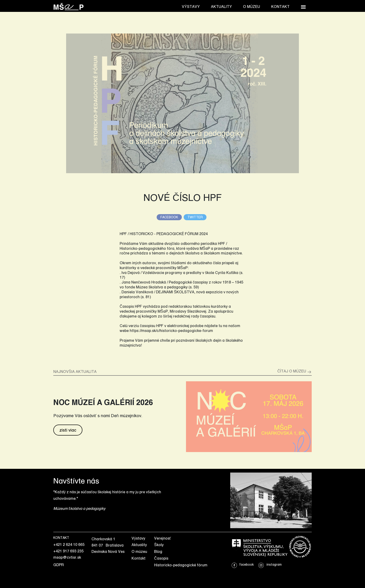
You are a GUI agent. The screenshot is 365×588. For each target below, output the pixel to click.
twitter (195, 217)
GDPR (59, 565)
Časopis (161, 558)
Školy (159, 545)
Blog (158, 551)
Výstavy (191, 7)
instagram (270, 564)
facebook (169, 217)
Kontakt (280, 7)
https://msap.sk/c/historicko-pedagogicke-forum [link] (171, 331)
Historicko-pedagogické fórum (181, 565)
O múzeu (252, 7)
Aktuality (221, 7)
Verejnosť (162, 538)
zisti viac (68, 430)
